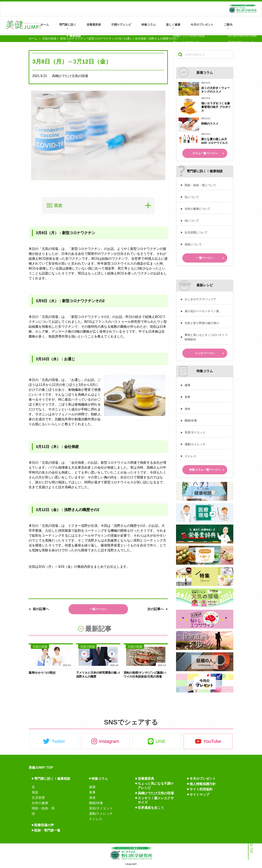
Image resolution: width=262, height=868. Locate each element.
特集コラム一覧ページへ (205, 470)
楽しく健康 (173, 25)
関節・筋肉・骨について (200, 185)
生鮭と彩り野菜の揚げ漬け (202, 323)
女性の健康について (198, 209)
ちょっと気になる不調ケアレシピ (156, 786)
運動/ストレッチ (195, 444)
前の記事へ (41, 609)
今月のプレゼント (202, 25)
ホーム (45, 25)
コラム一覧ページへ (205, 153)
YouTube (212, 741)
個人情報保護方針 (203, 784)
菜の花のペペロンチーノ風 (202, 311)
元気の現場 (49, 39)
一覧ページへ (98, 609)
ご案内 (228, 25)
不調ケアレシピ (121, 25)
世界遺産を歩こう (151, 808)
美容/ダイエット (195, 432)
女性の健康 (40, 803)
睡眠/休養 (191, 420)
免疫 (35, 792)
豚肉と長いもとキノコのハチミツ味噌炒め (206, 337)
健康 (187, 385)
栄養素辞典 (94, 25)
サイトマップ (199, 795)
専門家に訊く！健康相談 (52, 779)
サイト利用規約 (201, 789)
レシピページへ (205, 353)
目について (192, 197)
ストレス (190, 456)
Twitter (58, 741)
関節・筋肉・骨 (43, 808)
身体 (187, 409)
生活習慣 (38, 798)
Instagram (109, 741)
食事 (187, 397)
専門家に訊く (68, 25)
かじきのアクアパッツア (200, 299)
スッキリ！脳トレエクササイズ (156, 800)
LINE (161, 741)
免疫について (193, 244)
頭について (192, 221)
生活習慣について (196, 232)
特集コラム (149, 25)
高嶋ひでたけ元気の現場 (156, 793)
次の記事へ (156, 609)
